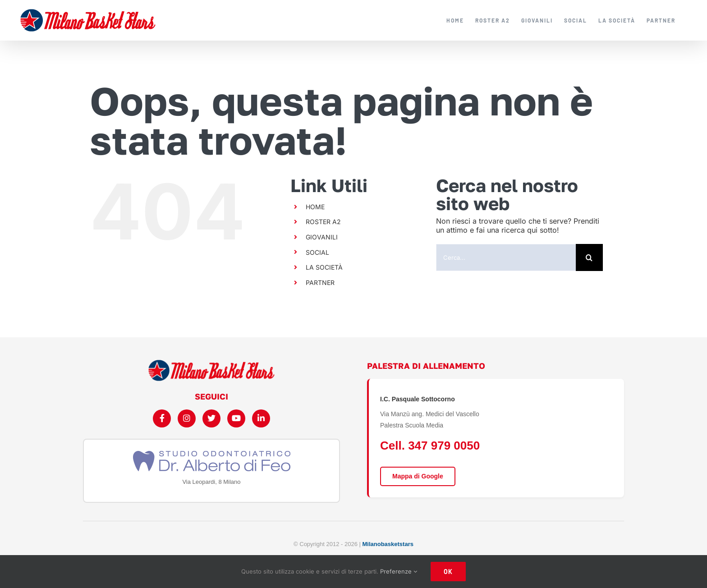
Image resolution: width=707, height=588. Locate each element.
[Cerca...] (506, 257)
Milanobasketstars (388, 544)
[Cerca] (589, 257)
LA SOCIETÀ (324, 267)
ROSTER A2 (323, 222)
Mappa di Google (418, 476)
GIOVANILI (322, 237)
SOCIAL (317, 252)
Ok (448, 572)
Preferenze (399, 571)
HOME (315, 207)
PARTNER (320, 283)
